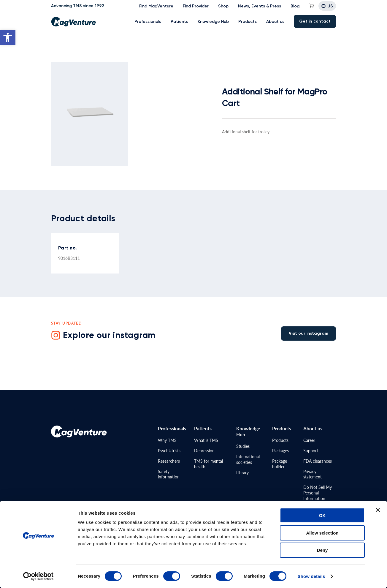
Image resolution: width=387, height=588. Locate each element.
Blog (295, 6)
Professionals (148, 22)
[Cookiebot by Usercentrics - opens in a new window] (38, 576)
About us (275, 22)
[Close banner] (378, 510)
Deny (322, 550)
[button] (8, 37)
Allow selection (322, 533)
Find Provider (196, 6)
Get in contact (315, 21)
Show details (311, 576)
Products (248, 22)
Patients (179, 22)
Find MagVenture (156, 6)
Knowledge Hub (213, 22)
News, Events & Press (260, 6)
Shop (223, 6)
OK (322, 515)
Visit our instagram (309, 333)
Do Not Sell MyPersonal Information (318, 493)
